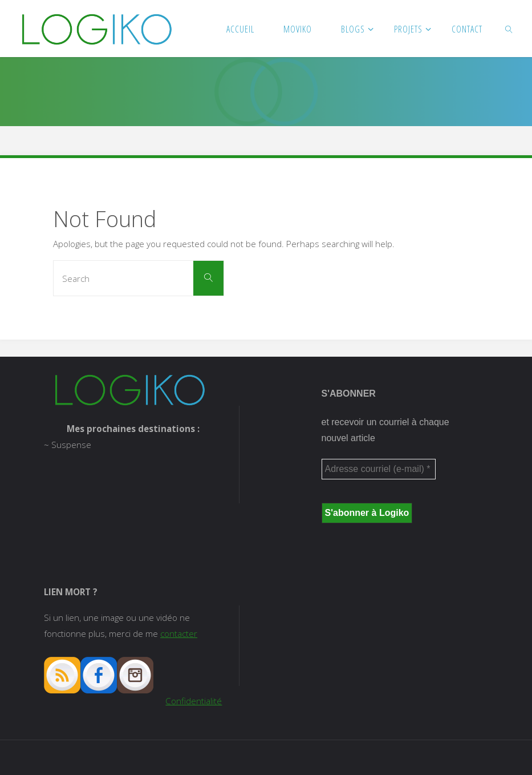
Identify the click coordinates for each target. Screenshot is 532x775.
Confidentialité (194, 701)
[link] (509, 29)
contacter (179, 633)
